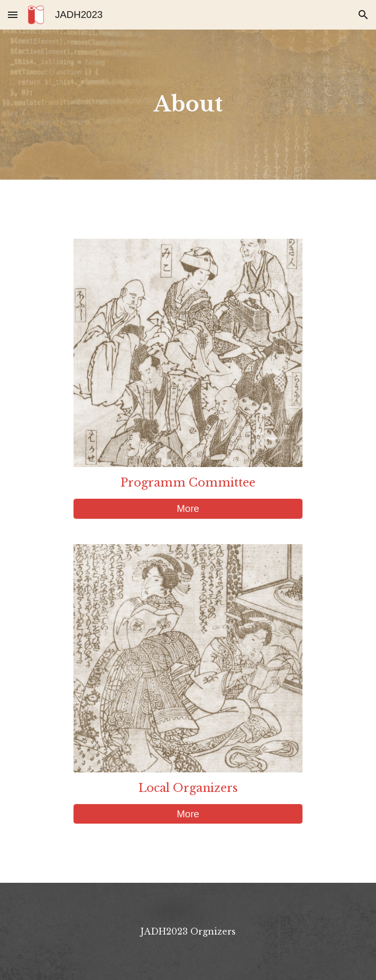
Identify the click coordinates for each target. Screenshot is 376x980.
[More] (188, 508)
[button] (13, 15)
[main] (188, 104)
